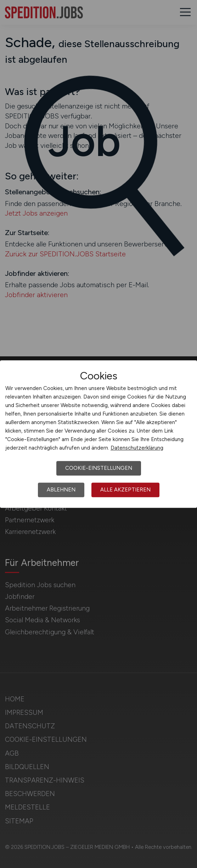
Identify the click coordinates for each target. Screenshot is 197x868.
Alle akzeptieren (125, 490)
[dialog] (98, 434)
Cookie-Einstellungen (99, 468)
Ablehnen (61, 490)
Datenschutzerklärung (137, 448)
